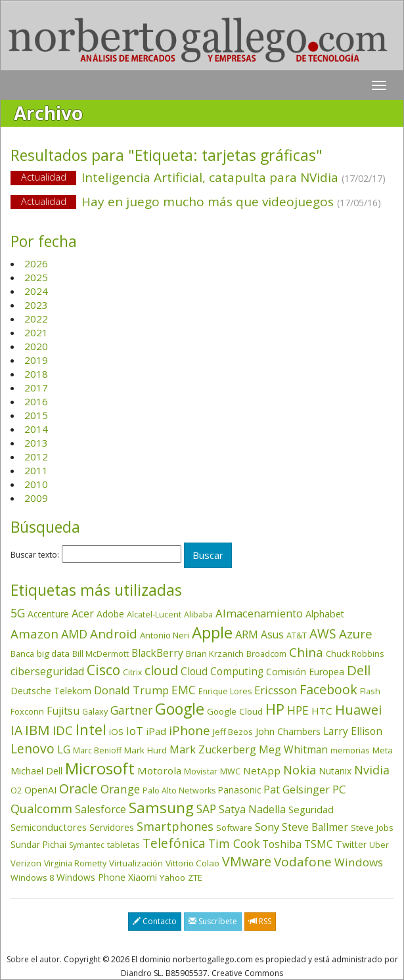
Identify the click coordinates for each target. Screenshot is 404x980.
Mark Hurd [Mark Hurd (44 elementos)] (146, 750)
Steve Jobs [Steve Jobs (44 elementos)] (372, 828)
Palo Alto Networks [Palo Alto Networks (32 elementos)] (179, 791)
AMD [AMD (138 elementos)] (74, 634)
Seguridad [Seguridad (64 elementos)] (311, 809)
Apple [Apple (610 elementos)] (212, 632)
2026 (36, 263)
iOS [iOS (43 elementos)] (116, 732)
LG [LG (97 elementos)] (64, 749)
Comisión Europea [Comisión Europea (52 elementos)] (305, 672)
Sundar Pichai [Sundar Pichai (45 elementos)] (38, 845)
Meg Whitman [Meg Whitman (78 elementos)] (293, 749)
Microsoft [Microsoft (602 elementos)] (100, 768)
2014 (36, 429)
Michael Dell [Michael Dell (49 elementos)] (36, 771)
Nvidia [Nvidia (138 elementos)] (372, 770)
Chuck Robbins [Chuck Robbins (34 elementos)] (355, 654)
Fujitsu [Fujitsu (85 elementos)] (63, 711)
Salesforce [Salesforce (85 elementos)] (101, 809)
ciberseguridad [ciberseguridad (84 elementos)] (47, 671)
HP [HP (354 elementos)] (275, 709)
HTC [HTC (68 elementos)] (322, 711)
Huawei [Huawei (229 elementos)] (358, 710)
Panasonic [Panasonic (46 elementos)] (239, 790)
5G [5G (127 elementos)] (18, 613)
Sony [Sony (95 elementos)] (267, 827)
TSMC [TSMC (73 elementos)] (319, 844)
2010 (36, 484)
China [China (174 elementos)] (306, 652)
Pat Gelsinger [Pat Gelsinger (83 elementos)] (297, 790)
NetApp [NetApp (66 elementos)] (262, 770)
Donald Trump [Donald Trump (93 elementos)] (131, 690)
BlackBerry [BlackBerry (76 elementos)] (157, 653)
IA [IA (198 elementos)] (16, 730)
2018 (36, 374)
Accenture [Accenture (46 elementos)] (48, 614)
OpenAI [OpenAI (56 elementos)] (40, 790)
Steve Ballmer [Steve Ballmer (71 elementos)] (315, 827)
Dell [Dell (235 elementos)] (359, 670)
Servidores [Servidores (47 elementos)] (112, 827)
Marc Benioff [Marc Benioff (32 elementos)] (97, 750)
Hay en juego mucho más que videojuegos (202, 203)
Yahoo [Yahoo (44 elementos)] (172, 878)
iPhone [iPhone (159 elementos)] (190, 730)
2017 (36, 388)
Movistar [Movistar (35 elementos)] (201, 771)
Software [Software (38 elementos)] (234, 828)
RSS (260, 921)
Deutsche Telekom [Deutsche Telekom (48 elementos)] (51, 691)
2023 (36, 305)
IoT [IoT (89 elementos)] (135, 731)
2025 (36, 277)
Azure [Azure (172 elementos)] (356, 634)
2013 (36, 443)
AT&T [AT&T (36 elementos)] (297, 635)
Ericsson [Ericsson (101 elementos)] (276, 690)
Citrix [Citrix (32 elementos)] (132, 672)
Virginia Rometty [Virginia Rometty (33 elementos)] (75, 863)
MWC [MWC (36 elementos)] (230, 771)
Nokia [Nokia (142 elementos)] (300, 770)
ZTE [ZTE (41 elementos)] (195, 878)
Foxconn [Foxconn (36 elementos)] (27, 711)
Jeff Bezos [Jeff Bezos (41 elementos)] (233, 732)
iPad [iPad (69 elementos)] (156, 731)
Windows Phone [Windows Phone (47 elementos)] (91, 877)
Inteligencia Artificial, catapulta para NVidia (202, 178)
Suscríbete (213, 921)
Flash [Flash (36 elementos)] (370, 691)
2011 (36, 470)
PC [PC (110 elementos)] (339, 789)
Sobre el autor (33, 959)
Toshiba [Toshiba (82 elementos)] (282, 844)
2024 (36, 291)
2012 (36, 457)
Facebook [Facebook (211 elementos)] (328, 689)
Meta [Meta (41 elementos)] (383, 750)
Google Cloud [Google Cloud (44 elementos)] (235, 711)
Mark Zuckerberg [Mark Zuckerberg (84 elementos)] (213, 749)
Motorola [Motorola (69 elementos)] (159, 770)
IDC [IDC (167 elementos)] (63, 730)
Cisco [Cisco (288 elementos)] (103, 670)
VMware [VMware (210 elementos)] (247, 861)
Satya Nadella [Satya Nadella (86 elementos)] (252, 809)
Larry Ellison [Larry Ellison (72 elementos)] (353, 731)
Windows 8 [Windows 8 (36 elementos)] (32, 878)
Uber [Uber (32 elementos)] (379, 845)
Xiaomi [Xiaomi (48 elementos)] (143, 877)
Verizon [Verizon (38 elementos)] (26, 863)
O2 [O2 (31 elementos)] (16, 791)
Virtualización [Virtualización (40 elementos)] (136, 863)
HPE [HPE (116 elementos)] (298, 710)
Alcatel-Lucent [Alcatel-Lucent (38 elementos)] (154, 614)
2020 (36, 346)
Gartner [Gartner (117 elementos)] (131, 710)
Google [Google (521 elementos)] (180, 709)
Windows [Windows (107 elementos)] (359, 862)
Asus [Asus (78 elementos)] (272, 635)
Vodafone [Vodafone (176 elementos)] (303, 862)
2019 (36, 360)
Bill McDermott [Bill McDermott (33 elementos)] (101, 654)
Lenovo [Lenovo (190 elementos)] (33, 748)
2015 (36, 415)
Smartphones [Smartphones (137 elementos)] (175, 826)
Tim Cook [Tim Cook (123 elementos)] (234, 843)
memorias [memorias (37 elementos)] (350, 750)
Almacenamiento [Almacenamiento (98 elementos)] (259, 613)
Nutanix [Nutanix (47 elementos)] (335, 771)
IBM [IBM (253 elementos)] (37, 730)
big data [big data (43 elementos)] (53, 654)
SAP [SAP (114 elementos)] (206, 809)
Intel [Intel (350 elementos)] (91, 729)
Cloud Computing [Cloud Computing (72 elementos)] (222, 672)
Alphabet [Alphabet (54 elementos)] (325, 614)
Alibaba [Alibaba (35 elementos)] (198, 614)
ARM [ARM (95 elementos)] (247, 634)
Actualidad (44, 177)
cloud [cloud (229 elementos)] (161, 670)
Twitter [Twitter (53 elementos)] (351, 844)
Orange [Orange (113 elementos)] (120, 789)
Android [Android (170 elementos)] (114, 634)
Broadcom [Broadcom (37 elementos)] (266, 654)
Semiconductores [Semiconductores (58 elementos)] (49, 827)
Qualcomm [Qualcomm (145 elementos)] (41, 809)
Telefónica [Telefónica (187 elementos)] (174, 843)
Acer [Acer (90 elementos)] (83, 613)
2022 (36, 319)
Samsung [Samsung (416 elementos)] (161, 808)
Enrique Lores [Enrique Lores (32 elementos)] (225, 691)
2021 (36, 332)
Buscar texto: (35, 555)
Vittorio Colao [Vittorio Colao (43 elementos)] (192, 863)
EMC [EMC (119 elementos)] (184, 690)
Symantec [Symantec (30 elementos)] (87, 845)
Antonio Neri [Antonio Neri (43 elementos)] (165, 635)
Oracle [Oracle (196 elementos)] (79, 789)
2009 (36, 498)
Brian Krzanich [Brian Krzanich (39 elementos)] (215, 654)
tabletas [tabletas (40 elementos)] (123, 845)
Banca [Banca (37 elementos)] (22, 654)
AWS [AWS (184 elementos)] (323, 634)
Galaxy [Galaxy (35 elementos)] (95, 711)
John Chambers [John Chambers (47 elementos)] (288, 731)
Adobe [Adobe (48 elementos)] (110, 614)
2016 (36, 401)
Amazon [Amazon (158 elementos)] (34, 634)
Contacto (155, 921)
